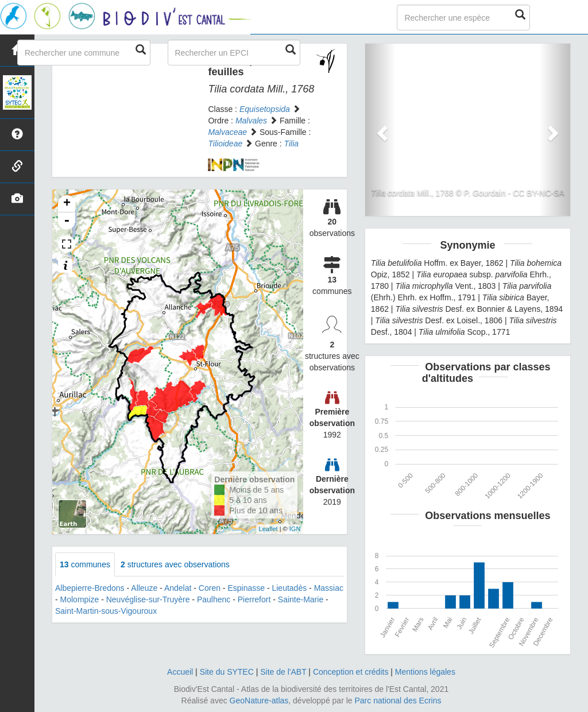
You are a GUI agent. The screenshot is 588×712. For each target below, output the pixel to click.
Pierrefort (254, 599)
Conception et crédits (351, 672)
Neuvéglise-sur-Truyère (148, 599)
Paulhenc (214, 599)
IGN (295, 529)
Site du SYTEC (227, 672)
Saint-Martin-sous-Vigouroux (106, 611)
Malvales (251, 121)
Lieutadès (289, 588)
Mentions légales (425, 672)
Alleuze (144, 588)
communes (85, 564)
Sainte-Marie (301, 599)
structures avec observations (175, 564)
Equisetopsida (265, 109)
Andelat (178, 588)
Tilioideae (225, 144)
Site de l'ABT (283, 672)
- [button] (67, 221)
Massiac (329, 588)
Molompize (80, 599)
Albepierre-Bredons (90, 588)
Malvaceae (227, 132)
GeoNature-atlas (259, 701)
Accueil (180, 672)
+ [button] (67, 204)
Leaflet (268, 529)
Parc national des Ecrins (398, 701)
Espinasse (246, 588)
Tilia (292, 144)
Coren (210, 588)
